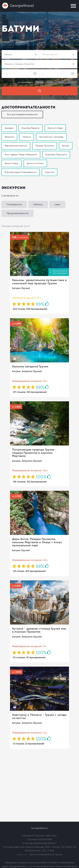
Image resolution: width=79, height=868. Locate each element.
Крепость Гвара (55, 128)
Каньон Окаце (11, 163)
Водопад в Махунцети (56, 155)
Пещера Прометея (45, 146)
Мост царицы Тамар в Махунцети (21, 155)
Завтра (39, 82)
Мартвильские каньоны (16, 146)
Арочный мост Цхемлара (51, 137)
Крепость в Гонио (35, 163)
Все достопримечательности (22, 114)
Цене (57, 204)
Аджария (9, 128)
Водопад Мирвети (31, 128)
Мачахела (9, 137)
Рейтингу (38, 204)
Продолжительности (17, 213)
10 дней (72, 82)
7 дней (60, 82)
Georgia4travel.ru (40, 828)
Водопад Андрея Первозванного (21, 172)
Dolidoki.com (22, 855)
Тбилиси (27, 137)
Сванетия (50, 172)
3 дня (50, 82)
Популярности (14, 204)
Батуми (66, 146)
